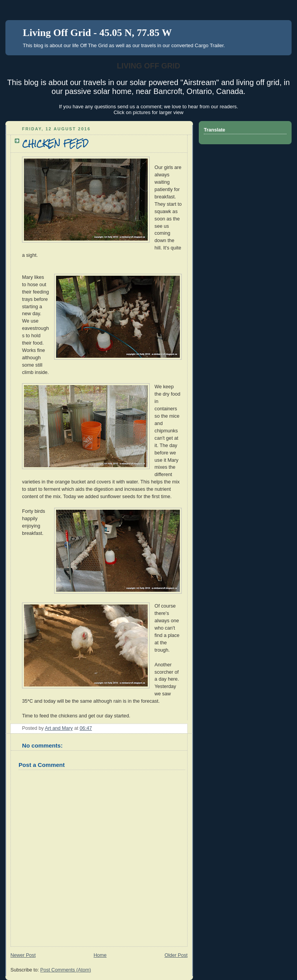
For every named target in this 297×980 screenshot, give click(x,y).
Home (100, 955)
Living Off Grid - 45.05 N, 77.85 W (97, 33)
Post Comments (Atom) (66, 970)
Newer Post (23, 955)
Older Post (176, 955)
